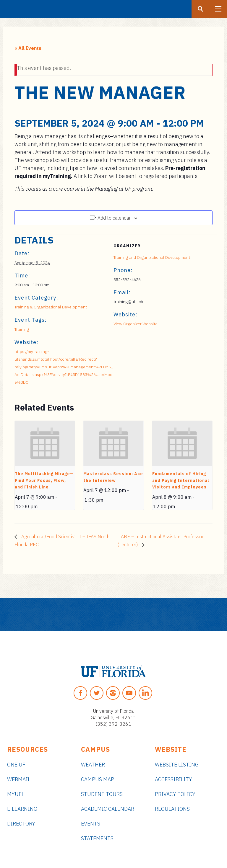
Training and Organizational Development (152, 257)
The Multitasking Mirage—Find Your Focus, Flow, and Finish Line (44, 480)
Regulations (172, 809)
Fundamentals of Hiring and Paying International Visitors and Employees (181, 480)
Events (91, 824)
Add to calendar (114, 218)
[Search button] (200, 9)
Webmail (19, 779)
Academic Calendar (108, 809)
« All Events (28, 48)
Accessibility (174, 779)
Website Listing (177, 765)
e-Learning (22, 809)
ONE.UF (16, 765)
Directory (21, 824)
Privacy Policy (175, 794)
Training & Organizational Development (51, 307)
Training (22, 329)
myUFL (16, 794)
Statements (97, 838)
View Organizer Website (136, 324)
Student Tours (102, 794)
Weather (93, 765)
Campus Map (98, 779)
